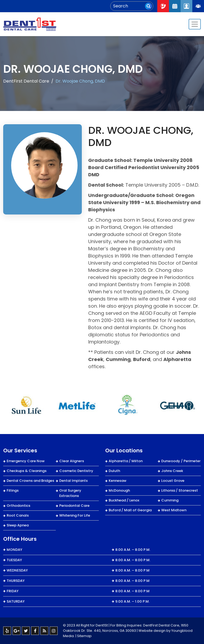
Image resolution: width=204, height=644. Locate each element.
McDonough (119, 490)
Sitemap (84, 636)
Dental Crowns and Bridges (30, 481)
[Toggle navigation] (195, 24)
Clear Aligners (72, 461)
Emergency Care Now (26, 461)
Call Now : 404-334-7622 (163, 6)
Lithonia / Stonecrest (180, 490)
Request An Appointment (175, 6)
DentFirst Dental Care (26, 81)
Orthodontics (18, 506)
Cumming (170, 500)
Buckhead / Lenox (124, 500)
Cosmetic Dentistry (76, 471)
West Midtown (174, 510)
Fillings (13, 490)
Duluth (114, 471)
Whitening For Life (75, 515)
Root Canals (18, 515)
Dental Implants (73, 481)
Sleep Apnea (18, 525)
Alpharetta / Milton (126, 461)
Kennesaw (118, 481)
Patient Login (186, 6)
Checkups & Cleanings (27, 471)
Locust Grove (173, 481)
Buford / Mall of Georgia (130, 510)
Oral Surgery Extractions (70, 493)
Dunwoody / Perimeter (181, 461)
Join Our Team (198, 6)
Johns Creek (172, 471)
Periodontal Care (74, 506)
